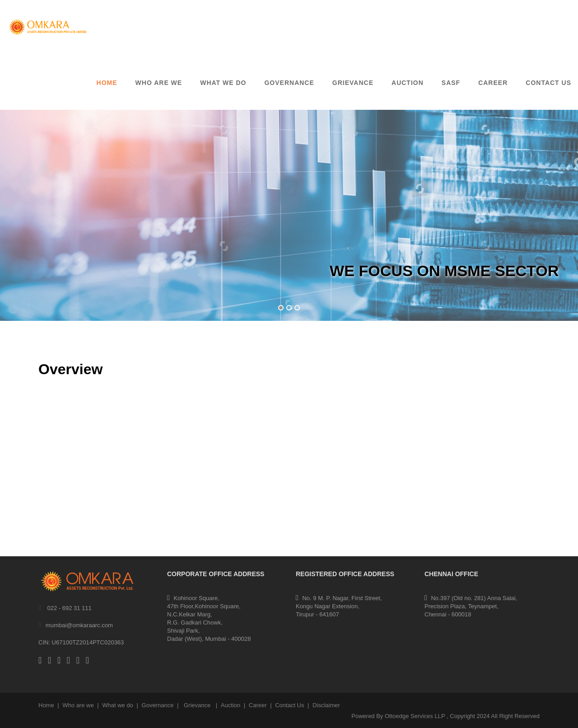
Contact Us (289, 705)
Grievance (197, 705)
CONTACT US (548, 83)
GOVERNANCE (289, 83)
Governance (158, 705)
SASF (451, 83)
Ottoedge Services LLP (415, 716)
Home (107, 83)
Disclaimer (326, 705)
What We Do (223, 83)
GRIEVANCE (353, 83)
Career (258, 705)
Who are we (159, 83)
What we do (118, 705)
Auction (231, 705)
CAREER (493, 83)
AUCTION (408, 83)
